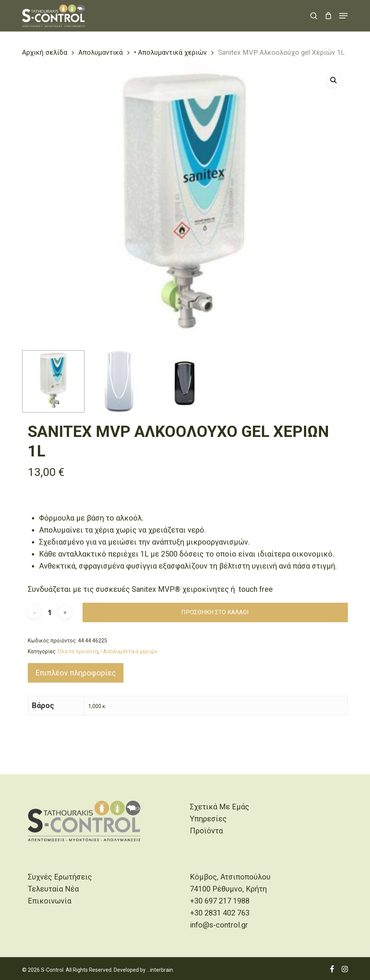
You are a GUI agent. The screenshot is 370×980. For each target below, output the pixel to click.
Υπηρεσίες (208, 819)
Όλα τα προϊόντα (78, 651)
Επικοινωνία (50, 901)
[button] (343, 16)
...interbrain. (160, 970)
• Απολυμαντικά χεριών (170, 52)
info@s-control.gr (219, 925)
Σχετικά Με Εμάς (220, 807)
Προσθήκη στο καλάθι (215, 612)
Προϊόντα (206, 831)
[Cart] (328, 16)
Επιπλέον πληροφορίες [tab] (76, 673)
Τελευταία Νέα (53, 889)
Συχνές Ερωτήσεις (60, 877)
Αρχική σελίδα (45, 52)
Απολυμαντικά (101, 52)
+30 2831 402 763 (220, 913)
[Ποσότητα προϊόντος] (50, 612)
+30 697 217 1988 (220, 901)
